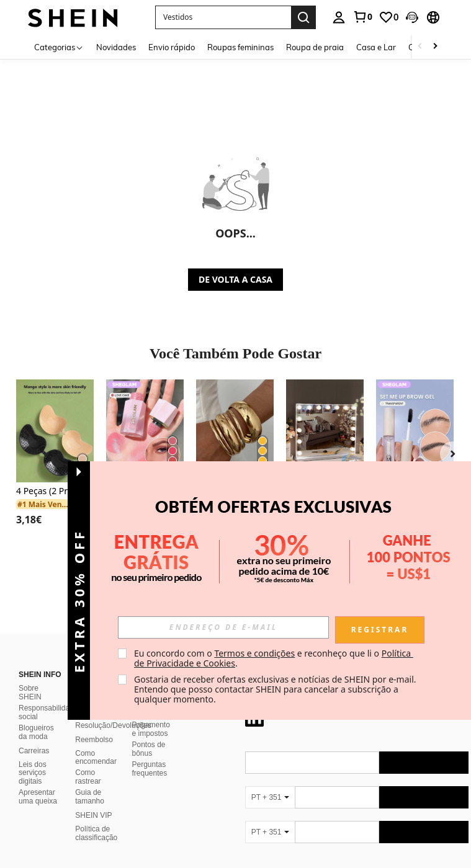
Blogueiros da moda (36, 717)
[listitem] (55, 461)
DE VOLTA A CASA (235, 279)
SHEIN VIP (93, 800)
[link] (362, 17)
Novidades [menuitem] (116, 47)
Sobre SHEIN (30, 678)
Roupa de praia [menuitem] (315, 47)
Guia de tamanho (90, 782)
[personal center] (339, 17)
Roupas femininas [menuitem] (240, 47)
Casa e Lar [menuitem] (376, 47)
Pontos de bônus (149, 734)
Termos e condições (254, 653)
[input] (223, 627)
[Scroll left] (420, 47)
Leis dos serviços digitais (33, 758)
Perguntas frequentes (150, 754)
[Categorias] (59, 47)
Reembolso (94, 725)
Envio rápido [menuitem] (172, 47)
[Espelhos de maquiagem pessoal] (325, 431)
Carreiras (34, 736)
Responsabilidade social (48, 697)
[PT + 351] (270, 782)
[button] (412, 17)
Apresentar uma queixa (38, 782)
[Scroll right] (435, 47)
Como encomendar (96, 743)
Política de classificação (96, 818)
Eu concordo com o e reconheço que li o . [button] (274, 658)
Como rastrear (88, 762)
